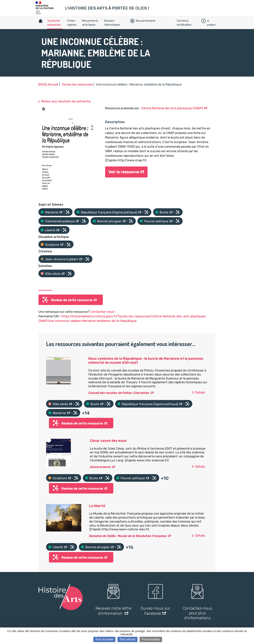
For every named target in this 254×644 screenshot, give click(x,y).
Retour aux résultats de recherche (66, 101)
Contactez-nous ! (103, 312)
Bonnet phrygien (109, 221)
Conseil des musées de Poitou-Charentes (119, 393)
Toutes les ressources (54, 23)
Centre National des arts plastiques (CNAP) (172, 108)
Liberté (50, 230)
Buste (164, 212)
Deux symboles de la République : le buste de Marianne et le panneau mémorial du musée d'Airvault (146, 361)
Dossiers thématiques (112, 23)
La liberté (97, 506)
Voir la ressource (124, 172)
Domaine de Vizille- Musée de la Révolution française (128, 536)
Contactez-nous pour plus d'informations (197, 613)
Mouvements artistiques (90, 23)
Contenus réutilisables (184, 23)
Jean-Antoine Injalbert (62, 259)
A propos (208, 23)
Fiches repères (72, 23)
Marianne (52, 212)
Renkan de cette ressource (72, 300)
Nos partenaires (143, 21)
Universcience (100, 467)
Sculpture (52, 245)
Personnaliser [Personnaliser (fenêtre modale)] (151, 639)
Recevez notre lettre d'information (113, 611)
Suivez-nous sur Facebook (155, 611)
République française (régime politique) (109, 212)
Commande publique (60, 221)
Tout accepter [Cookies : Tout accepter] (104, 639)
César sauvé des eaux (108, 441)
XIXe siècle (53, 274)
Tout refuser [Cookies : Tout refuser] (127, 639)
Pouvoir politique (156, 221)
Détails (200, 392)
